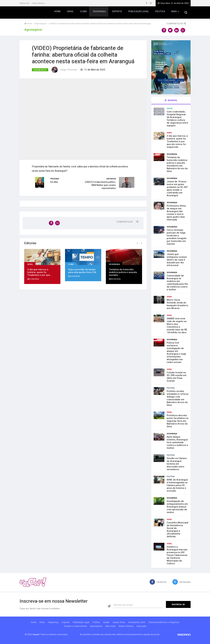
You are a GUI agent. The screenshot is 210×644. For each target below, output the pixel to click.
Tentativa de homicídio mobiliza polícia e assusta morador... (123, 271)
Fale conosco (38, 3)
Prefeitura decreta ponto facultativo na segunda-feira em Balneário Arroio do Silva (177, 421)
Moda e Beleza (127, 626)
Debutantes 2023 (141, 622)
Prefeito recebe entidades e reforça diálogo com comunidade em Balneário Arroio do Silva (177, 398)
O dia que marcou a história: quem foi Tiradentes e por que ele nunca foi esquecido (177, 141)
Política (160, 13)
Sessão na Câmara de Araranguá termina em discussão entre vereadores (177, 464)
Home (58, 13)
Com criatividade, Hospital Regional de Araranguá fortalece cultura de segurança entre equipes (177, 119)
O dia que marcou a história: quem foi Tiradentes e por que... (40, 271)
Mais (174, 13)
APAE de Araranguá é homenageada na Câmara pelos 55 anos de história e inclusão (177, 485)
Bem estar (111, 626)
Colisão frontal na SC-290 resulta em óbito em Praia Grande (177, 377)
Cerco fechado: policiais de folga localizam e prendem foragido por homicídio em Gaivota (177, 237)
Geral (70, 13)
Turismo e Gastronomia (73, 626)
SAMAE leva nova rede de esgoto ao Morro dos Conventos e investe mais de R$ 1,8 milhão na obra (177, 325)
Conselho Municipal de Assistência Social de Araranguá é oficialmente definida (177, 530)
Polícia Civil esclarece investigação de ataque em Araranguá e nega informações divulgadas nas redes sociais (176, 352)
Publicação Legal (138, 13)
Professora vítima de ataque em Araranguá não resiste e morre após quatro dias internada (176, 213)
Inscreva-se (178, 604)
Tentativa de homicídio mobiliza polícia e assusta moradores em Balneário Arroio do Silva (177, 164)
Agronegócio (40, 70)
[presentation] (137, 242)
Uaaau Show (121, 622)
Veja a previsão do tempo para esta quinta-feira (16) (82, 270)
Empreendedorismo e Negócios (169, 622)
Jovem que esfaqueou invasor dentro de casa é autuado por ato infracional (177, 260)
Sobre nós (24, 3)
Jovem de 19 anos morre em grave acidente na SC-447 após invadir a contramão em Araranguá (177, 188)
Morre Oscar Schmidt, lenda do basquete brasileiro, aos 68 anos (177, 304)
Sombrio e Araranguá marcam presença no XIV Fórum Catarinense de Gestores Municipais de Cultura (177, 555)
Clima (83, 13)
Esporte (117, 13)
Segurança (99, 13)
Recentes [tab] (171, 100)
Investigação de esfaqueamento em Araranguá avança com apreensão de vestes (177, 507)
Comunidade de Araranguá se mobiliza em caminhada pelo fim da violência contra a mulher (177, 283)
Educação (144, 626)
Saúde (170, 109)
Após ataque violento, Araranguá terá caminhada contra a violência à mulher (177, 442)
